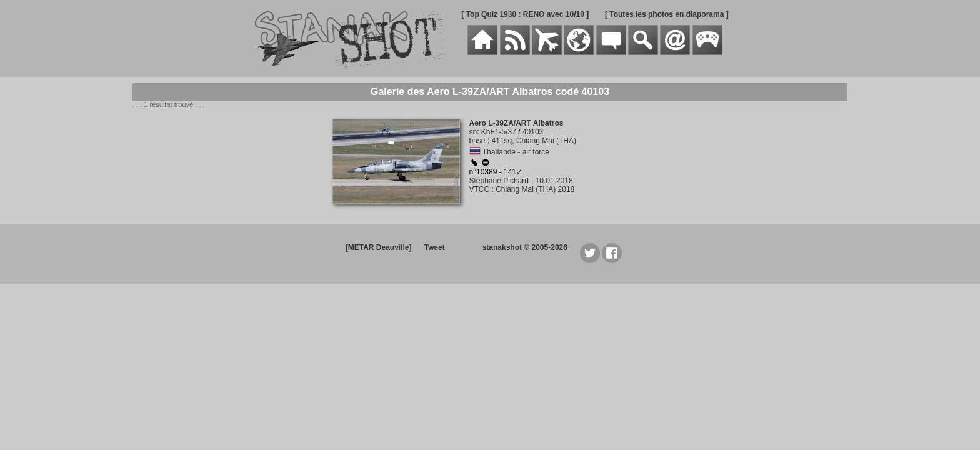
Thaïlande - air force (516, 152)
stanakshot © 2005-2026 (525, 247)
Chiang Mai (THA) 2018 (535, 189)
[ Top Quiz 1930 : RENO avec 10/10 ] (525, 14)
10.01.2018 (554, 181)
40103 (533, 132)
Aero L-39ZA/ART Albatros (517, 123)
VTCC (480, 189)
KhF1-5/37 (499, 132)
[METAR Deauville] (379, 247)
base (477, 141)
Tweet (435, 247)
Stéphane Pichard (499, 181)
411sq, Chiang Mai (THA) (534, 141)
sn (473, 132)
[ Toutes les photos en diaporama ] (667, 14)
